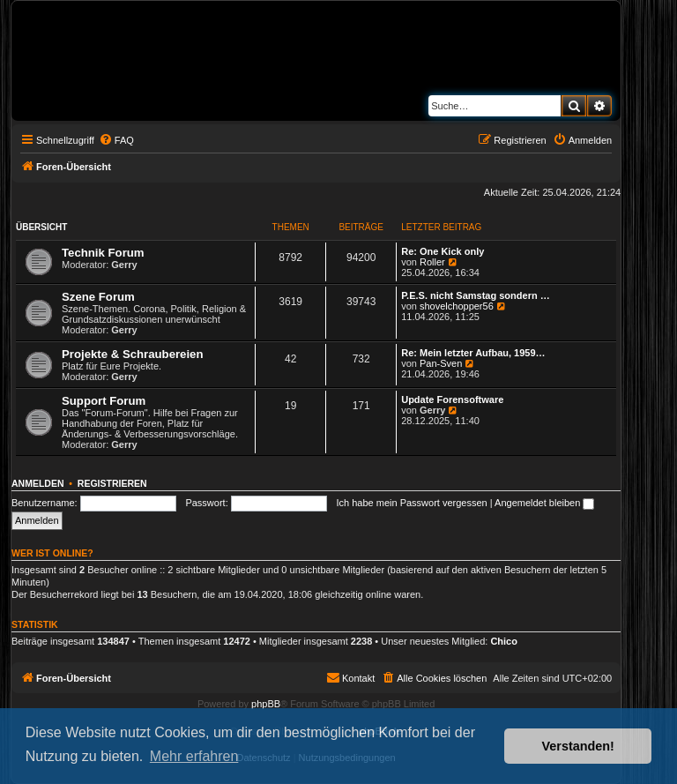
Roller (432, 262)
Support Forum (104, 401)
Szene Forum (98, 297)
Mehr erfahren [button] (194, 756)
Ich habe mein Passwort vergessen (412, 503)
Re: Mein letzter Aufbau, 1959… (473, 353)
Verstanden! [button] (578, 746)
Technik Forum (103, 253)
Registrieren (112, 483)
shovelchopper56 (457, 306)
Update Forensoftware (452, 399)
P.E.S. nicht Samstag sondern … (476, 295)
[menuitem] (116, 140)
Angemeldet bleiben (544, 503)
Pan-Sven (441, 363)
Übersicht (41, 227)
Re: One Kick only (443, 251)
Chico (504, 641)
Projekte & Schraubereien (133, 354)
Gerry (124, 265)
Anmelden (38, 483)
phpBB (266, 704)
